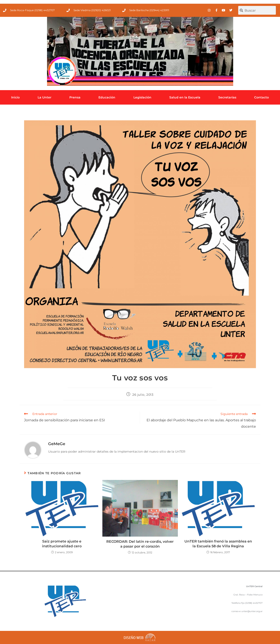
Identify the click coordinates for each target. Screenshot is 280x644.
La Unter (45, 97)
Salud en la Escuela (185, 97)
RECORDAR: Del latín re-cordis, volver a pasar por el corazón (140, 544)
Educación (107, 97)
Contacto (262, 97)
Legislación (142, 97)
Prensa (75, 97)
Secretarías (227, 97)
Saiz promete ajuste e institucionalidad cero (62, 544)
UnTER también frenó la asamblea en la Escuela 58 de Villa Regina (218, 544)
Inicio (15, 97)
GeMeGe (57, 444)
